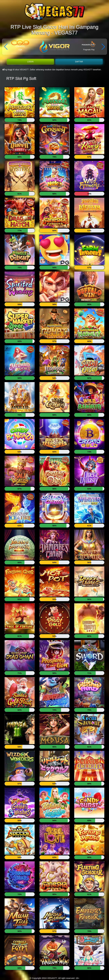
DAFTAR (79, 62)
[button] (103, 47)
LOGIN (30, 62)
